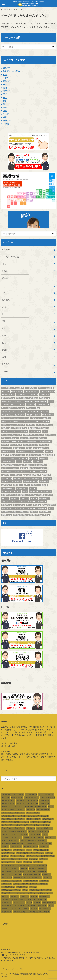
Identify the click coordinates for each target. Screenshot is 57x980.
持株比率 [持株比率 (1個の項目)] (33, 458)
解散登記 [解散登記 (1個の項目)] (14, 498)
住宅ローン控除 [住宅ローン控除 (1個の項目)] (33, 408)
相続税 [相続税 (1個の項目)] (43, 485)
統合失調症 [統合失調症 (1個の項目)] (46, 492)
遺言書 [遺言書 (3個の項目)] (34, 512)
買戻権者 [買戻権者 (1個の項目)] (32, 502)
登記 (5, 94)
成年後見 (7, 91)
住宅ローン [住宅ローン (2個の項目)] (20, 408)
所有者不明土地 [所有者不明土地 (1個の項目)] (37, 451)
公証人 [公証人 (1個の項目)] (25, 418)
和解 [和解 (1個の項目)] (45, 431)
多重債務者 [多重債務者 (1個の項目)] (14, 438)
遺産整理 (7, 68)
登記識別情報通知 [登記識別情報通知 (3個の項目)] (31, 482)
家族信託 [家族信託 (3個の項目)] (32, 438)
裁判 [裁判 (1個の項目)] (49, 495)
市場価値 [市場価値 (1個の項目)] (42, 438)
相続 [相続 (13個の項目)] (25, 485)
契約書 (6, 114)
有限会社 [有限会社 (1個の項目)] (38, 461)
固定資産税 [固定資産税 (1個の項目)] (17, 435)
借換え (6, 88)
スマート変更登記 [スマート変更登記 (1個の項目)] (46, 388)
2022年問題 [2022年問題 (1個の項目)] (7, 388)
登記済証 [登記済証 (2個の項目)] (47, 478)
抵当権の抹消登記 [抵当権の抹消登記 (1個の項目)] (17, 455)
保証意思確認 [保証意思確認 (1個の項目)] (7, 415)
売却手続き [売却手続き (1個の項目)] (50, 435)
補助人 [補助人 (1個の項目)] (5, 498)
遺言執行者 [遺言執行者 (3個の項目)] (24, 512)
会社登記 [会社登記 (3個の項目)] (31, 405)
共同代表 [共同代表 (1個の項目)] (35, 418)
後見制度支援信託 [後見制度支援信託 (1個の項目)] (31, 445)
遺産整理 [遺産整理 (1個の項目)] (6, 512)
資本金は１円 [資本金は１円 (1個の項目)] (19, 505)
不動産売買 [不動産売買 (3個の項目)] (44, 395)
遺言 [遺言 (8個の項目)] (14, 512)
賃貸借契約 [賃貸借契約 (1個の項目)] (7, 505)
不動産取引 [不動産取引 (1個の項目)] (21, 395)
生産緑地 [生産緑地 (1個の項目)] (18, 478)
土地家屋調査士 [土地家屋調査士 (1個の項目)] (30, 435)
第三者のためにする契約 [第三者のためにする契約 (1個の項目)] (11, 492)
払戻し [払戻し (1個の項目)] (49, 451)
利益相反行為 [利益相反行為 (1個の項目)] (7, 425)
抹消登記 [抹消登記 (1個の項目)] (13, 458)
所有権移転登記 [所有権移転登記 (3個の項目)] (23, 451)
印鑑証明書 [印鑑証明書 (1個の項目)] (20, 425)
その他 (6, 124)
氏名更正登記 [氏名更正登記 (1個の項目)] (20, 472)
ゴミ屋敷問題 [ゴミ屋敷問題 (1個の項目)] (31, 388)
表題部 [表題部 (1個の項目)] (42, 495)
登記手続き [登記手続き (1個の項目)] (37, 478)
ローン (6, 84)
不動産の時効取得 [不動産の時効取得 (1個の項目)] (48, 391)
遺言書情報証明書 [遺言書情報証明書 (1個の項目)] (35, 515)
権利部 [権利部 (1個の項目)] (33, 468)
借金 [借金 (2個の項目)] (38, 415)
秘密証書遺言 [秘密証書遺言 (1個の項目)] (22, 488)
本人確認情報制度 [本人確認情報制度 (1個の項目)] (9, 465)
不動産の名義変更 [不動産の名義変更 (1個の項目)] (32, 391)
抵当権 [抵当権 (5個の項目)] (5, 455)
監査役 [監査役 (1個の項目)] (17, 485)
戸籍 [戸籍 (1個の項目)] (29, 448)
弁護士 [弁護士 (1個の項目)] (5, 445)
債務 (5, 107)
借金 (5, 104)
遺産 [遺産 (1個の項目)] (51, 508)
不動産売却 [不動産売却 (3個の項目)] (33, 395)
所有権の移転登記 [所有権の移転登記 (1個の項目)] (41, 448)
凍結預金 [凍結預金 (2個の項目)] (28, 421)
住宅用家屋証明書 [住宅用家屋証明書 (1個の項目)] (9, 411)
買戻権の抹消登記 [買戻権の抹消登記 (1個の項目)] (19, 502)
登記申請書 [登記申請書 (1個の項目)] (17, 482)
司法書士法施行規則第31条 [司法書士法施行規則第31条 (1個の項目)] (39, 428)
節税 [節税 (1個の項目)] (25, 492)
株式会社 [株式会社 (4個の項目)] (6, 468)
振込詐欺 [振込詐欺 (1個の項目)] (43, 458)
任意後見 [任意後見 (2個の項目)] (29, 401)
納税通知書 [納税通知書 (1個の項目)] (34, 492)
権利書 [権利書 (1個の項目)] (15, 468)
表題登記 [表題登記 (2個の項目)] (32, 495)
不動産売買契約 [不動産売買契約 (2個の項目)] (8, 398)
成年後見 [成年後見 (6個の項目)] (44, 445)
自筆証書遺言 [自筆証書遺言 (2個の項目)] (20, 495)
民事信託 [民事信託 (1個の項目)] (32, 472)
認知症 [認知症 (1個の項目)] (34, 498)
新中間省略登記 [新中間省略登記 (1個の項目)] (8, 461)
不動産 (6, 78)
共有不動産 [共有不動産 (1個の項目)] (46, 418)
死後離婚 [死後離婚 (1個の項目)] (42, 468)
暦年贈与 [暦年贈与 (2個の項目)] (28, 461)
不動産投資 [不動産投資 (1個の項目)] (21, 398)
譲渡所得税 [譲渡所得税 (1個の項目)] (44, 498)
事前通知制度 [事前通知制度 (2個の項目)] (7, 401)
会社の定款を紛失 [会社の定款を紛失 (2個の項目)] (9, 405)
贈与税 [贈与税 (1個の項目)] (37, 505)
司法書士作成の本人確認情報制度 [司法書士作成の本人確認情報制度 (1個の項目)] (14, 428)
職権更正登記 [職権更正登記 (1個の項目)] (7, 495)
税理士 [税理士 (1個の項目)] (33, 488)
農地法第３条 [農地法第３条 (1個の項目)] (7, 508)
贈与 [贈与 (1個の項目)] (29, 505)
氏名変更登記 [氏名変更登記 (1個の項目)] (7, 472)
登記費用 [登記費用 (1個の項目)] (44, 482)
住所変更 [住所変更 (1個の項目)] (22, 411)
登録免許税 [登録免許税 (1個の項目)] (7, 485)
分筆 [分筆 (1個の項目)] (37, 421)
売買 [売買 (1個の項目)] (4, 438)
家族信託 (7, 81)
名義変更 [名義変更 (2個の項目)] (23, 431)
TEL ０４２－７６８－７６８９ (14, 955)
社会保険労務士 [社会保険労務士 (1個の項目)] (8, 488)
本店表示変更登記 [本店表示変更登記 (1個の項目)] (25, 465)
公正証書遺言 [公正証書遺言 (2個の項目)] (14, 418)
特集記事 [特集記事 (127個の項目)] (7, 478)
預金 (5, 101)
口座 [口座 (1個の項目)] (39, 425)
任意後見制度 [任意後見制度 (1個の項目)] (41, 401)
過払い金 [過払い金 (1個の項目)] (42, 508)
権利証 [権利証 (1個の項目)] (24, 468)
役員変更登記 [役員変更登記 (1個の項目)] (16, 445)
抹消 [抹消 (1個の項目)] (4, 458)
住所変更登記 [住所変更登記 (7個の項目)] (34, 411)
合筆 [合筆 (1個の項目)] (14, 431)
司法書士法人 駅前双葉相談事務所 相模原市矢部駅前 (28, 974)
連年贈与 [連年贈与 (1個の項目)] (32, 508)
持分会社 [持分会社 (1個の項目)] (23, 458)
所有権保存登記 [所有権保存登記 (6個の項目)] (8, 451)
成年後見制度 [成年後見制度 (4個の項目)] (19, 448)
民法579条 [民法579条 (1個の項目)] (6, 475)
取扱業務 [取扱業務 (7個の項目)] (31, 425)
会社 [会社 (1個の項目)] (51, 401)
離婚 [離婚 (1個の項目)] (47, 515)
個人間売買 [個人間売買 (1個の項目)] (20, 415)
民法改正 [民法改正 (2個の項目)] (17, 475)
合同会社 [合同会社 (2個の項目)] (6, 431)
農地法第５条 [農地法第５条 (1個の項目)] (20, 508)
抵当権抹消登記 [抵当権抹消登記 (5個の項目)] (33, 455)
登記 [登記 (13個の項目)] (27, 478)
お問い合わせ (6, 969)
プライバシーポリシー (18, 969)
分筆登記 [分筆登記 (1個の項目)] (45, 421)
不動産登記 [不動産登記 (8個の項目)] (33, 398)
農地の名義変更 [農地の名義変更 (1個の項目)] (49, 505)
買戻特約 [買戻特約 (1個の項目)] (42, 502)
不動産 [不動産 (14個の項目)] (6, 391)
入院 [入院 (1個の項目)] (4, 418)
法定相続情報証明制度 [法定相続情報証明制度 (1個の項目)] (32, 475)
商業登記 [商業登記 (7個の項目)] (6, 435)
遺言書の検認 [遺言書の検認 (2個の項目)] (45, 512)
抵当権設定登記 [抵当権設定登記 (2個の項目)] (47, 455)
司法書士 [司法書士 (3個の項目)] (48, 425)
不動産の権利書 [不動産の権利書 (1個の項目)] (8, 395)
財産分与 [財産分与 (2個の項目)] (6, 502)
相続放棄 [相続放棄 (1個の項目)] (34, 485)
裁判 (5, 117)
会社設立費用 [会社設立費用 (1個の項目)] (7, 408)
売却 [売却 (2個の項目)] (41, 435)
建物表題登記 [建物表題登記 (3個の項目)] (46, 441)
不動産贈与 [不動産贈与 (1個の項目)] (44, 398)
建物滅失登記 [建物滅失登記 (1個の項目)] (32, 441)
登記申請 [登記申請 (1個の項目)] (6, 482)
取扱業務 (7, 120)
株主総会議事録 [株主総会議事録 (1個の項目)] (40, 465)
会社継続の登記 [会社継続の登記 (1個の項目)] (43, 405)
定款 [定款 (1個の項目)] (23, 438)
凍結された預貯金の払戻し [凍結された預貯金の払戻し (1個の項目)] (12, 421)
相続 (5, 74)
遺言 (5, 98)
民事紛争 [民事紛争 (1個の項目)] (42, 472)
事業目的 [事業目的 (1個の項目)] (19, 401)
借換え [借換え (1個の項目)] (30, 415)
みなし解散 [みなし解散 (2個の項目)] (19, 388)
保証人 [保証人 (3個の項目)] (44, 411)
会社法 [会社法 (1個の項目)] (21, 405)
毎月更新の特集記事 (12, 71)
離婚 (5, 111)
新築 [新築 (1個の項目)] (19, 461)
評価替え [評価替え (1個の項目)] (25, 498)
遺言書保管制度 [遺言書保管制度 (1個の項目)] (20, 515)
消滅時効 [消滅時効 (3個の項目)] (46, 475)
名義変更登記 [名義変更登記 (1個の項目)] (35, 431)
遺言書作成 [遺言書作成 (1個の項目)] (7, 515)
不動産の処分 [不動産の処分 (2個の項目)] (17, 391)
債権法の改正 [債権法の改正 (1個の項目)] (48, 415)
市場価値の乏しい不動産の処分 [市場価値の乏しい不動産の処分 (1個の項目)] (13, 441)
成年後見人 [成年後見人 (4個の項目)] (7, 448)
